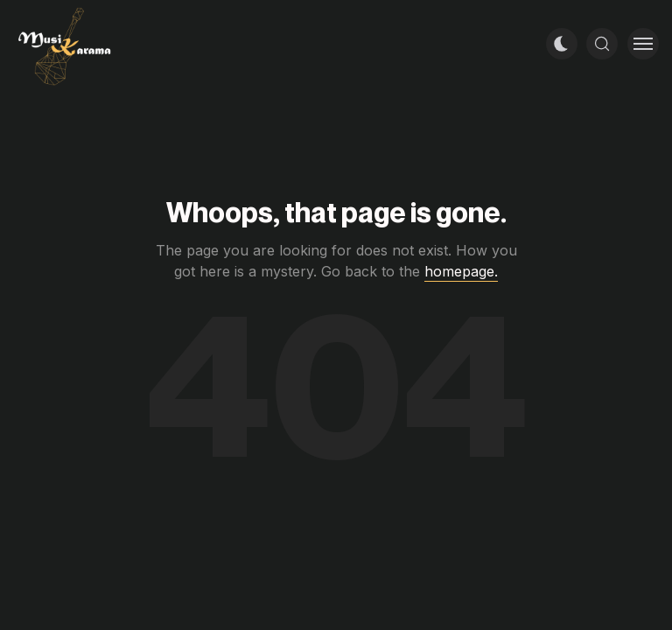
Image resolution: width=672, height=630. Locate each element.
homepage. (461, 271)
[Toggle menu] (643, 44)
